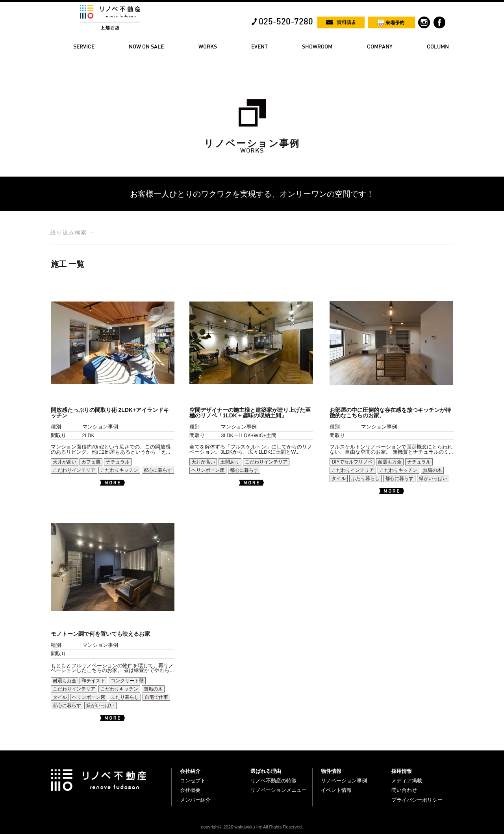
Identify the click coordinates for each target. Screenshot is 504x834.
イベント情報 (336, 790)
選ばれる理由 (266, 771)
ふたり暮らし (365, 478)
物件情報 (331, 771)
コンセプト (193, 781)
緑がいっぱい (433, 478)
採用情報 (402, 771)
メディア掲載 (407, 781)
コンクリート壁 (127, 681)
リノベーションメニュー (279, 790)
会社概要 (190, 790)
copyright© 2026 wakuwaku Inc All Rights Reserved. (252, 827)
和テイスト (93, 681)
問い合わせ (404, 790)
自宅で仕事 (156, 697)
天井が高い (65, 462)
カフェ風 (91, 462)
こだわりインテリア (74, 470)
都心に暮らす (158, 470)
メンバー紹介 (195, 800)
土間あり (230, 462)
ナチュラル (118, 462)
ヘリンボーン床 (208, 470)
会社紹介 (190, 771)
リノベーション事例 (344, 781)
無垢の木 (432, 470)
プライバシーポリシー (417, 800)
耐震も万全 (390, 462)
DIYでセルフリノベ (352, 462)
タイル (339, 478)
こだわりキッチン (119, 470)
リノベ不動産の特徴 (273, 781)
